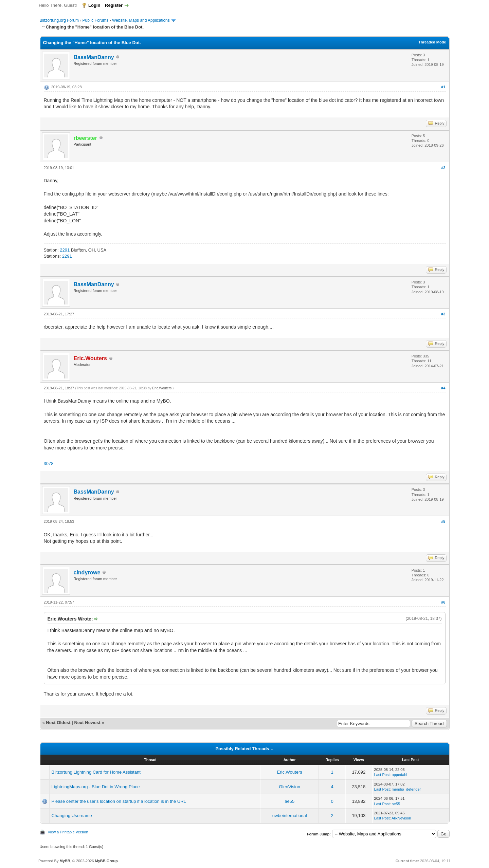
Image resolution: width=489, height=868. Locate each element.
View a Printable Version (68, 832)
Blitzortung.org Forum (59, 20)
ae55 (289, 801)
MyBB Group (106, 861)
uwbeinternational (290, 816)
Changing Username (72, 816)
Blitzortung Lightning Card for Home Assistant (96, 772)
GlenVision (289, 787)
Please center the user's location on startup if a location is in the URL (119, 801)
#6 (443, 602)
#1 (443, 87)
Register (114, 5)
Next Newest (87, 723)
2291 (65, 250)
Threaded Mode (432, 42)
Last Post (382, 775)
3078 (49, 464)
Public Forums (96, 20)
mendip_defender (406, 789)
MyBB (65, 861)
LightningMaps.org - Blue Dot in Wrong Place (96, 787)
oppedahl (400, 775)
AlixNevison (401, 818)
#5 (443, 521)
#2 (443, 168)
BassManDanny (94, 57)
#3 (443, 314)
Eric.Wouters (162, 388)
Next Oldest (58, 723)
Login (94, 5)
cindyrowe (87, 572)
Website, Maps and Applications (141, 20)
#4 (443, 388)
